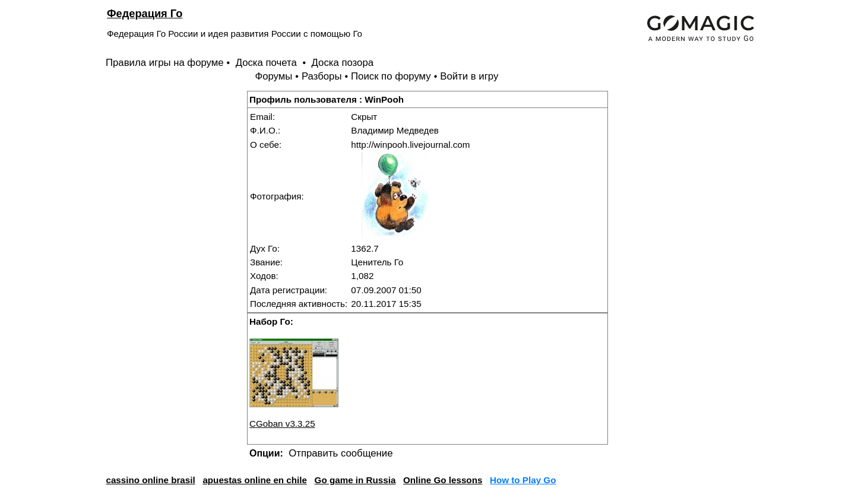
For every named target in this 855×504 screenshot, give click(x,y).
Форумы (273, 76)
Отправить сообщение (341, 453)
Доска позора (343, 63)
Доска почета (268, 63)
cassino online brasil (150, 480)
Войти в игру (469, 76)
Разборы (322, 76)
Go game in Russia (355, 480)
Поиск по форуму (391, 76)
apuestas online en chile (255, 480)
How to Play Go (523, 480)
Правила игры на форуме (165, 63)
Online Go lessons (443, 480)
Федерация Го (145, 13)
